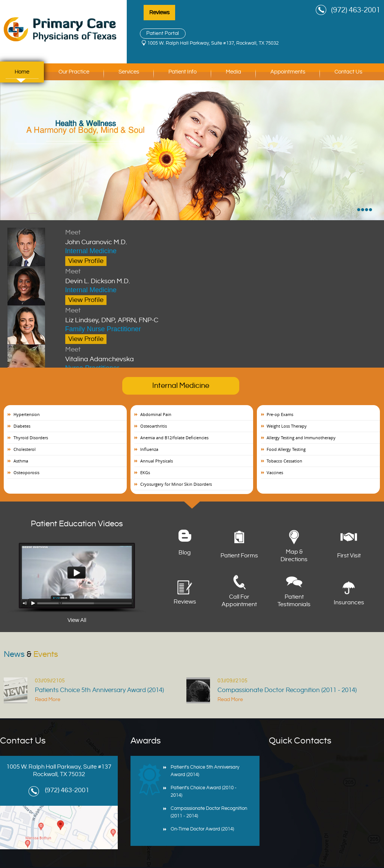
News (31, 654)
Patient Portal (163, 33)
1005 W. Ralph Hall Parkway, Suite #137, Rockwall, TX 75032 (213, 43)
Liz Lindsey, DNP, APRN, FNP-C (169, 315)
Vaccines (275, 472)
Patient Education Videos (77, 524)
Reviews (159, 13)
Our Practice (74, 72)
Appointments (288, 72)
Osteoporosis (26, 472)
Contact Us (348, 72)
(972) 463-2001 (356, 10)
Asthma (21, 461)
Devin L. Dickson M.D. (169, 276)
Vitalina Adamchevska (169, 354)
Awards (146, 741)
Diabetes (22, 426)
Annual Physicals (157, 461)
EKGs (145, 472)
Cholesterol (25, 449)
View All (77, 620)
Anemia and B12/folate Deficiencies (174, 438)
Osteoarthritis (154, 426)
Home (22, 72)
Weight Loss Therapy (287, 426)
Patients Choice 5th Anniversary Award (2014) (99, 690)
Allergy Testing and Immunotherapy (301, 438)
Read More (48, 700)
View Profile (86, 261)
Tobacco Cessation (284, 461)
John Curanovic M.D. (169, 237)
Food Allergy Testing (286, 449)
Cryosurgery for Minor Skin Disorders (176, 484)
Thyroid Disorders (31, 438)
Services (129, 72)
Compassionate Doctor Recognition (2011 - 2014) (287, 690)
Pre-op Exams (280, 414)
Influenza (149, 449)
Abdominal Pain (156, 414)
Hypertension (27, 414)
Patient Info (182, 72)
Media (233, 72)
